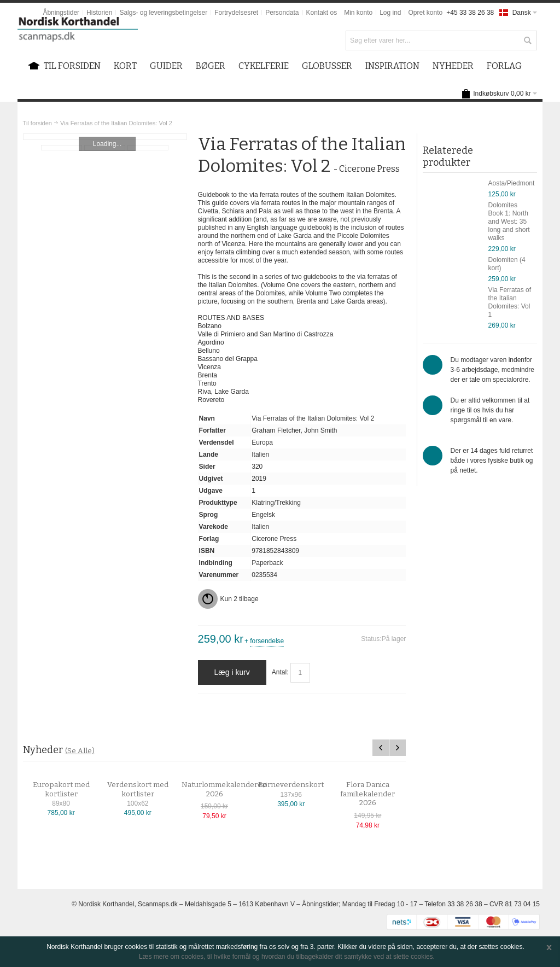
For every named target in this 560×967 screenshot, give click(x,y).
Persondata (282, 13)
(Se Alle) (80, 751)
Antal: (280, 672)
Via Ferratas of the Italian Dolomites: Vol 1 (510, 302)
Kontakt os (322, 13)
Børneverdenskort (300, 785)
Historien (99, 13)
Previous (381, 748)
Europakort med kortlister (71, 790)
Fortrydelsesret (236, 13)
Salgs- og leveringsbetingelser (163, 13)
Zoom (105, 137)
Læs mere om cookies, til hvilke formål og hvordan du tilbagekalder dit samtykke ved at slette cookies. (287, 957)
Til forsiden (37, 123)
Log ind (390, 13)
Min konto (358, 13)
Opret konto (426, 13)
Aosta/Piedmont (512, 183)
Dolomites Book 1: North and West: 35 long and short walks (509, 222)
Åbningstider (61, 13)
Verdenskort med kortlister (147, 790)
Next (398, 748)
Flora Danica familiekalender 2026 (377, 794)
